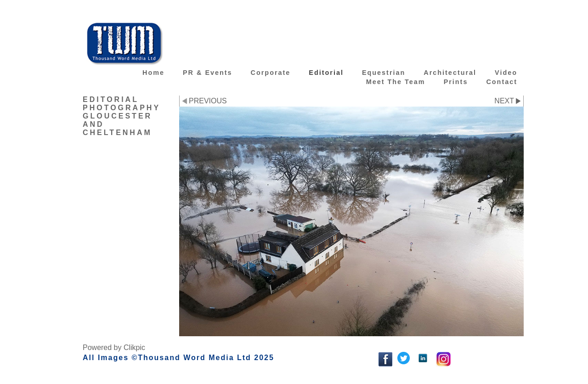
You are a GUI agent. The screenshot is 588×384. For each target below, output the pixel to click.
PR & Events (208, 73)
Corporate (271, 73)
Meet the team (396, 82)
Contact (502, 82)
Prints (456, 82)
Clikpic (134, 347)
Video (506, 73)
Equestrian (384, 73)
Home (153, 73)
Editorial (326, 73)
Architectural (450, 73)
